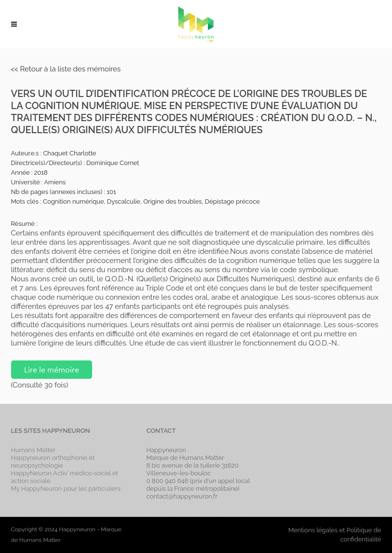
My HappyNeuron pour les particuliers (66, 489)
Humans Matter (34, 450)
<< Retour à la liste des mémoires (66, 69)
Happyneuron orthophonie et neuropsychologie (53, 462)
